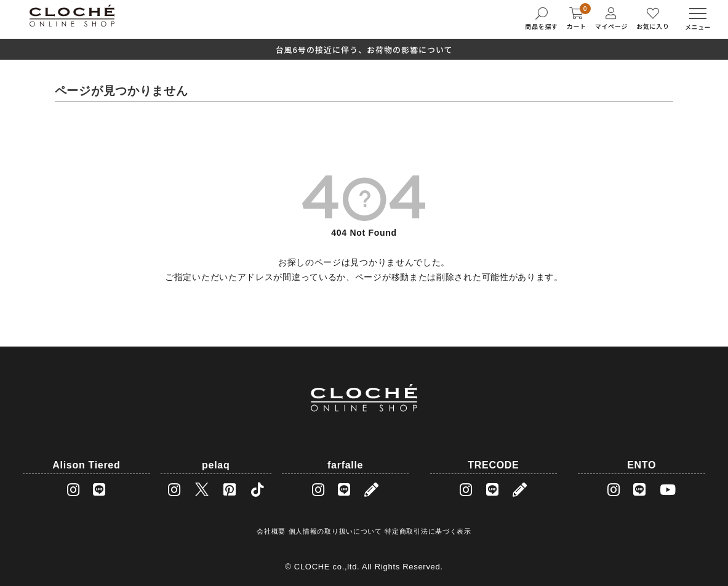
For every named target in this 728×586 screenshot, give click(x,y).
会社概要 (271, 531)
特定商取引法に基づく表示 (428, 531)
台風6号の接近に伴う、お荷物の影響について (364, 50)
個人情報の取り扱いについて (335, 531)
